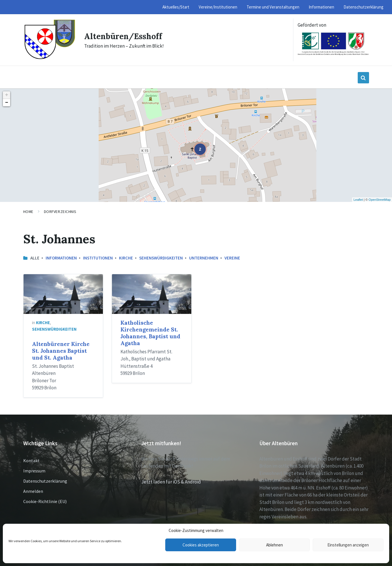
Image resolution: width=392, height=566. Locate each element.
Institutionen (98, 258)
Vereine (232, 258)
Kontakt (31, 461)
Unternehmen (204, 258)
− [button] (7, 103)
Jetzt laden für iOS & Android (171, 482)
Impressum (34, 471)
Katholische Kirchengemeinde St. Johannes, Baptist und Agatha (150, 333)
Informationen (61, 258)
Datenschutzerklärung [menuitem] (364, 7)
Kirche (126, 258)
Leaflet (358, 200)
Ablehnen (275, 545)
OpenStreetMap (380, 200)
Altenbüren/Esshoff (126, 36)
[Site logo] (49, 58)
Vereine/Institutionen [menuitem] (218, 7)
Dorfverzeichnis (60, 212)
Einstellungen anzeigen (348, 545)
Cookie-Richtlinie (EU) (45, 501)
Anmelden (33, 491)
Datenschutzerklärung (45, 481)
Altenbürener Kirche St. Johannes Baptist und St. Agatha (61, 351)
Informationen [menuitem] (321, 7)
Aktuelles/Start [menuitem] (176, 7)
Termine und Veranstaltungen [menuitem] (273, 7)
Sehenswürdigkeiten (161, 258)
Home (28, 212)
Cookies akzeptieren (201, 545)
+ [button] (7, 95)
